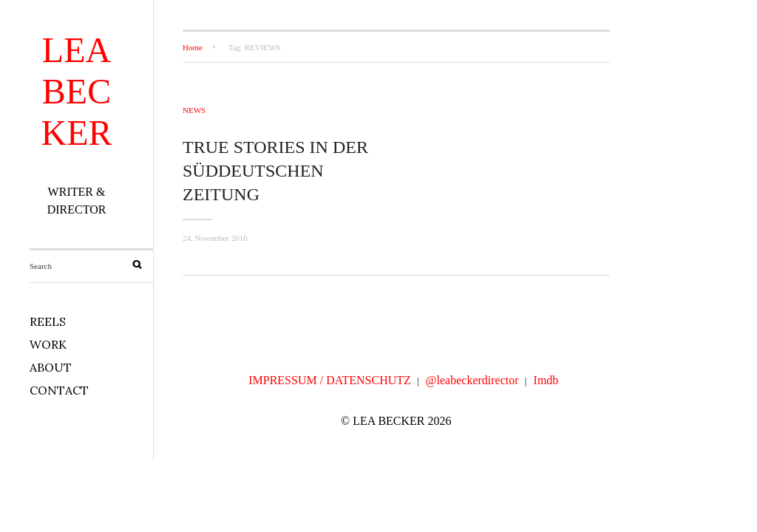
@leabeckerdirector (472, 380)
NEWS (194, 110)
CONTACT (59, 390)
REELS (48, 321)
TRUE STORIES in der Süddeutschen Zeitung (275, 171)
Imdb (546, 380)
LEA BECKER (77, 91)
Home (193, 47)
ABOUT (51, 367)
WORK (48, 344)
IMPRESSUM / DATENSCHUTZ (330, 380)
